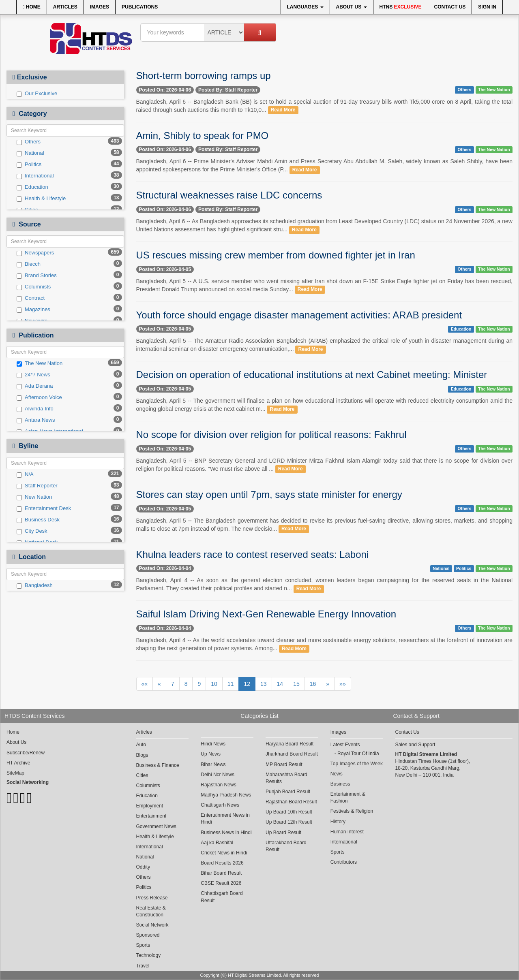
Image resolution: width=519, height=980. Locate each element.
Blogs (142, 755)
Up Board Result (283, 833)
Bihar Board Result (221, 873)
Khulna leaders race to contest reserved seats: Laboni (253, 554)
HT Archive (18, 763)
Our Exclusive (37, 94)
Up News (211, 754)
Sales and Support (415, 745)
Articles (65, 7)
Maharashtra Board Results (286, 778)
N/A (25, 474)
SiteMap (15, 773)
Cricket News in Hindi (224, 853)
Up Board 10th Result (289, 812)
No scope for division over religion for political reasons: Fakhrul (271, 434)
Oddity (143, 867)
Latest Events (345, 745)
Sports (143, 945)
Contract (31, 298)
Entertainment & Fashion (348, 797)
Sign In (487, 7)
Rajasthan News (218, 785)
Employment (150, 806)
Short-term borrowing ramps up (204, 76)
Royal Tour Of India (358, 754)
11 (231, 684)
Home (32, 7)
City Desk (32, 531)
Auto (141, 745)
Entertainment (151, 816)
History (338, 822)
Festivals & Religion (352, 811)
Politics (29, 164)
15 (296, 684)
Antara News (36, 420)
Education (32, 187)
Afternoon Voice (39, 397)
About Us (352, 7)
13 (264, 684)
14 (280, 684)
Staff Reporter (37, 486)
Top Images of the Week (357, 764)
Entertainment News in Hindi (225, 819)
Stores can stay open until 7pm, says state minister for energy (269, 494)
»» (343, 684)
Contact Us (450, 7)
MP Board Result (284, 764)
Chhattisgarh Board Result (222, 897)
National (30, 153)
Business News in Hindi (226, 833)
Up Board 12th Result (289, 822)
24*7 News (33, 375)
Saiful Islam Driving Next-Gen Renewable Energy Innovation (266, 614)
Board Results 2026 (222, 863)
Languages (305, 7)
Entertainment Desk (44, 508)
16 (313, 684)
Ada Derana (35, 386)
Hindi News (213, 744)
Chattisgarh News (220, 805)
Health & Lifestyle (41, 199)
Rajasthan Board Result (291, 802)
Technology (149, 955)
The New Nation (40, 363)
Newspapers (35, 253)
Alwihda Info (35, 409)
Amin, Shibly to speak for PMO (203, 136)
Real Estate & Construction (151, 911)
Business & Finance (158, 765)
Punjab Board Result (288, 792)
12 (247, 684)
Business (340, 784)
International (35, 176)
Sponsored (148, 935)
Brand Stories (37, 275)
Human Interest (347, 832)
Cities (142, 775)
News (337, 774)
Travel (143, 966)
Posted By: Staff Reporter (228, 90)
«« (145, 684)
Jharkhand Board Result (292, 754)
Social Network (152, 925)
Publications (140, 7)
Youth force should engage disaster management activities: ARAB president (299, 315)
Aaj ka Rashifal (217, 843)
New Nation (34, 497)
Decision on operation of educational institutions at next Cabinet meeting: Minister (312, 375)
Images (100, 7)
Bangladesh (35, 585)
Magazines (33, 310)
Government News (156, 826)
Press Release (152, 898)
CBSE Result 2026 (221, 883)
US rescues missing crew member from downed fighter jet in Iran (276, 255)
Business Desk (38, 520)
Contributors (344, 862)
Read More (283, 110)
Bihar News (213, 764)
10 (214, 684)
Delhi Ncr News (218, 775)
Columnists (34, 287)
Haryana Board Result (290, 744)
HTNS (401, 7)
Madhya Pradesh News (226, 795)
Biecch (29, 264)
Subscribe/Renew (26, 753)
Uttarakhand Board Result (286, 846)
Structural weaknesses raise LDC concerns (229, 195)
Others (29, 142)
